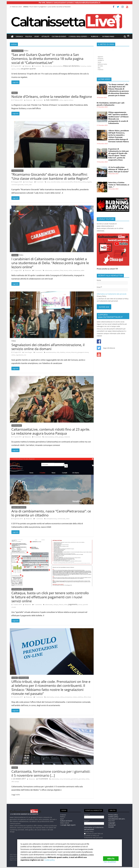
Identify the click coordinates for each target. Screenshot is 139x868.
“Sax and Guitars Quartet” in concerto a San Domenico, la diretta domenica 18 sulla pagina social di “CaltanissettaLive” (47, 58)
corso (48, 182)
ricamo (26, 184)
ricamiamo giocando (17, 184)
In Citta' (15, 678)
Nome (99, 280)
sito (25, 355)
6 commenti (38, 352)
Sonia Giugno (29, 182)
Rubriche (95, 36)
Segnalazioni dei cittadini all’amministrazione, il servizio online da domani (48, 347)
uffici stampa (15, 781)
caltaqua (56, 604)
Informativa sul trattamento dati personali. (112, 294)
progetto (89, 182)
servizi (80, 604)
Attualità (45, 36)
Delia (62, 270)
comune (68, 352)
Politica (29, 36)
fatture (61, 604)
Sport (37, 36)
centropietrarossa (51, 519)
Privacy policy (113, 815)
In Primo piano (108, 36)
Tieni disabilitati (112, 862)
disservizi (74, 352)
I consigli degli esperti (78, 36)
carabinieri (56, 270)
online (18, 69)
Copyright (112, 823)
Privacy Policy (101, 296)
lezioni (66, 270)
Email (99, 287)
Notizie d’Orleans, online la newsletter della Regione (52, 96)
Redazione (28, 66)
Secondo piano (28, 589)
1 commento (38, 519)
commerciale (61, 519)
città (58, 352)
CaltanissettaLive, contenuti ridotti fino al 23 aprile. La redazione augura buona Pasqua (51, 431)
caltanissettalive (57, 66)
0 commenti (37, 66)
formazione (67, 779)
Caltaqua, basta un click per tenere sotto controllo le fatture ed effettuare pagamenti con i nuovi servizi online (50, 597)
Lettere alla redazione (19, 507)
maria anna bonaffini (67, 182)
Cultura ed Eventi (59, 36)
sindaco (75, 697)
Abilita (111, 857)
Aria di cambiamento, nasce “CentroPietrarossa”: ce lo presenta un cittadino (51, 513)
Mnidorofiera (77, 182)
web (30, 184)
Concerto (83, 66)
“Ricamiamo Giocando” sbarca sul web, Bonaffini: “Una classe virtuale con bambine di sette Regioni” (50, 176)
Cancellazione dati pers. (117, 819)
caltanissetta (48, 66)
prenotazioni (68, 697)
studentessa (76, 270)
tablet (83, 270)
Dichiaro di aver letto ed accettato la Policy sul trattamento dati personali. (113, 300)
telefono (80, 697)
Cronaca (19, 36)
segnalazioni (19, 355)
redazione (67, 437)
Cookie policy (49, 860)
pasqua (61, 437)
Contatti (111, 827)
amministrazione (51, 352)
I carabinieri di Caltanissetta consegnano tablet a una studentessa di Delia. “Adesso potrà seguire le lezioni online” (50, 263)
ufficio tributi (87, 697)
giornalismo (75, 779)
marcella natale (55, 182)
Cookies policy (113, 817)
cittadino (62, 352)
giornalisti (82, 779)
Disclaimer (112, 825)
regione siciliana (68, 100)
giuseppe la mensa (83, 352)
